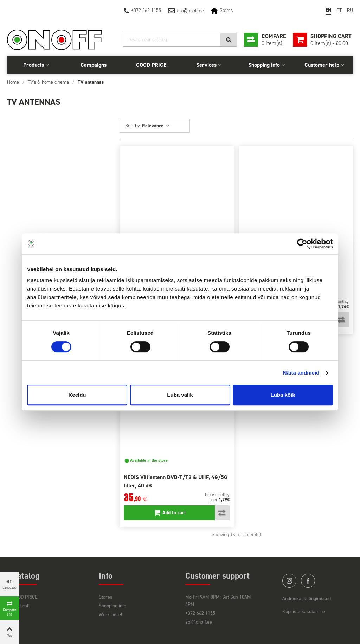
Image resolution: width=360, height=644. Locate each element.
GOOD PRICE (151, 65)
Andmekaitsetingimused (307, 598)
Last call (21, 606)
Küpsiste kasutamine (304, 611)
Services (206, 65)
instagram (289, 581)
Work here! (110, 615)
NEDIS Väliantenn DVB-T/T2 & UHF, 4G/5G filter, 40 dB (176, 481)
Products (34, 65)
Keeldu (77, 395)
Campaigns (94, 65)
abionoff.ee (190, 11)
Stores (226, 10)
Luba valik (180, 395)
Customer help (322, 65)
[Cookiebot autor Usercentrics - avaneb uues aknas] (302, 244)
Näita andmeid (301, 373)
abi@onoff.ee (199, 622)
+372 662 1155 (146, 10)
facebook (308, 581)
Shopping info (264, 65)
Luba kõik (283, 395)
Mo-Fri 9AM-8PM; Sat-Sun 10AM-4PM (219, 601)
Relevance (156, 126)
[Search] (180, 40)
